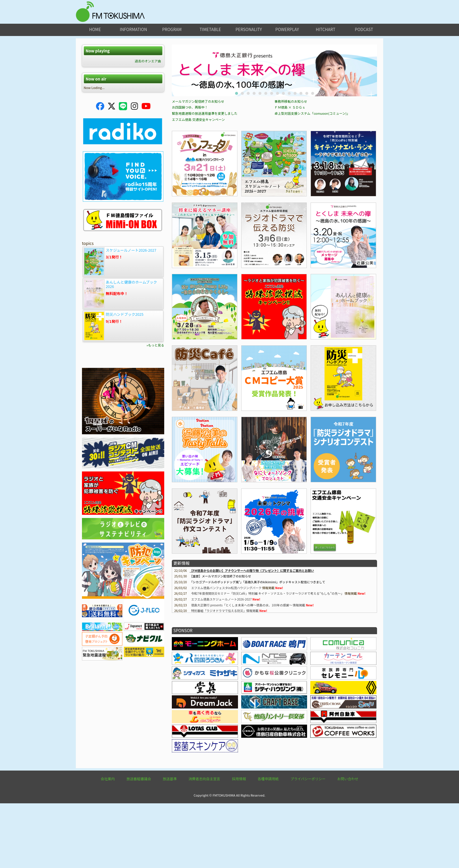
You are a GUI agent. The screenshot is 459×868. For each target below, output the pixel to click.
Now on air (96, 79)
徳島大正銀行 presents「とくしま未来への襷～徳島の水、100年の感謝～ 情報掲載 (248, 670)
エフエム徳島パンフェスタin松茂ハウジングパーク (226, 652)
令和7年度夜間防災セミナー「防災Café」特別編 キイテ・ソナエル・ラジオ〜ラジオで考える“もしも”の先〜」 (268, 658)
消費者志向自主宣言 (204, 843)
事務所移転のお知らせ (291, 166)
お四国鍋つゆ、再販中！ (190, 172)
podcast (364, 29)
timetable (210, 29)
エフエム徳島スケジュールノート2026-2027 (221, 664)
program (172, 29)
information (133, 29)
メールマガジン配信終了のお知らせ (198, 166)
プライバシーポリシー (308, 843)
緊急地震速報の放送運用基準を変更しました (205, 178)
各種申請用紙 (268, 843)
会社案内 (108, 843)
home (95, 29)
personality (249, 29)
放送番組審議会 (139, 843)
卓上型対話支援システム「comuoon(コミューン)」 (312, 178)
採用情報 (239, 843)
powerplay (287, 29)
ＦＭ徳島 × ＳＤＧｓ (290, 172)
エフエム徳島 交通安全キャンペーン (198, 184)
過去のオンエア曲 (148, 61)
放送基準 (170, 843)
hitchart (326, 29)
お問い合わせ (348, 843)
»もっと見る (155, 345)
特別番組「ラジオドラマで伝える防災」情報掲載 (225, 675)
